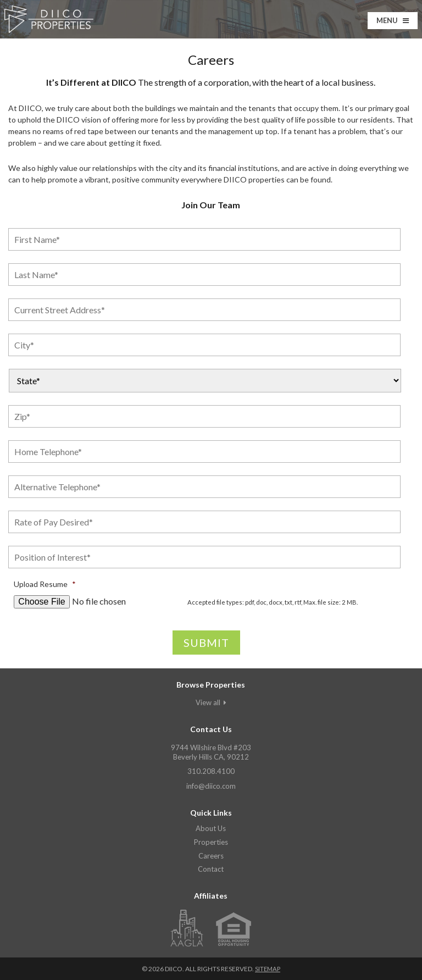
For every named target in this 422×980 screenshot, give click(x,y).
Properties (211, 842)
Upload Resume (45, 584)
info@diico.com (211, 786)
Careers (211, 856)
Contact (211, 869)
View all (211, 702)
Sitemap (267, 969)
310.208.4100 (211, 771)
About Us (211, 828)
